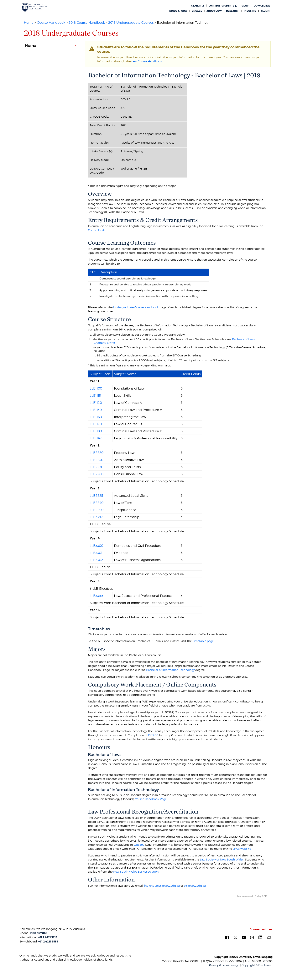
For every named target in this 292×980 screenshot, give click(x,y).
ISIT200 (153, 735)
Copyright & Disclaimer (257, 965)
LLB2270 (96, 467)
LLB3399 (96, 596)
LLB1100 (96, 388)
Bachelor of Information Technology (170, 670)
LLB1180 (96, 431)
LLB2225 (96, 496)
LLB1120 (96, 403)
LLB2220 (97, 453)
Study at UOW (178, 11)
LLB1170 (96, 424)
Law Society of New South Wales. (222, 859)
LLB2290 (97, 510)
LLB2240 (97, 503)
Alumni (265, 11)
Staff (245, 6)
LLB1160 (96, 417)
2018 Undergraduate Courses (131, 23)
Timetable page (203, 641)
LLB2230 (96, 460)
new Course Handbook (147, 61)
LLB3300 (96, 546)
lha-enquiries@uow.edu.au (162, 886)
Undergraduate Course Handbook (136, 307)
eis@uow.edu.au (195, 886)
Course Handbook (51, 23)
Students (223, 6)
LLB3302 (96, 560)
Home (29, 23)
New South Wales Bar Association (136, 872)
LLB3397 (96, 517)
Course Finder (97, 230)
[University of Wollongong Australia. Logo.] (35, 7)
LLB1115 (95, 396)
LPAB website (242, 849)
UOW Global (262, 6)
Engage (197, 11)
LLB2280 (97, 474)
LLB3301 (96, 553)
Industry (250, 11)
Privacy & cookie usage (224, 965)
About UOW (214, 11)
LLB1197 (96, 438)
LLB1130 (96, 410)
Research (233, 11)
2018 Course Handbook (87, 23)
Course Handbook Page (151, 799)
